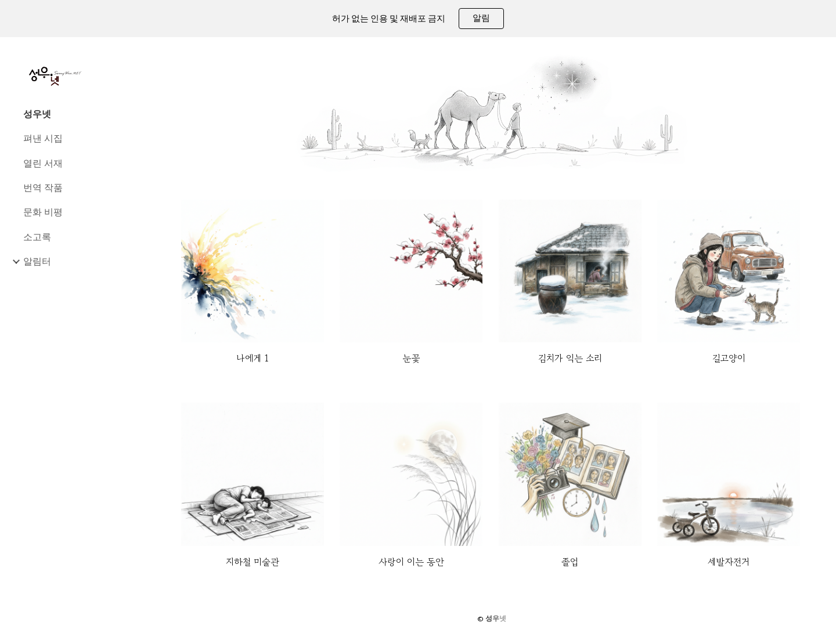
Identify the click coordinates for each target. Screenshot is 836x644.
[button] (822, 53)
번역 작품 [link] (43, 187)
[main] (253, 359)
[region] (418, 19)
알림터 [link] (37, 261)
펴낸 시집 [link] (43, 138)
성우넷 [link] (37, 114)
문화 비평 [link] (43, 212)
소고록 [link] (37, 237)
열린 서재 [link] (43, 163)
